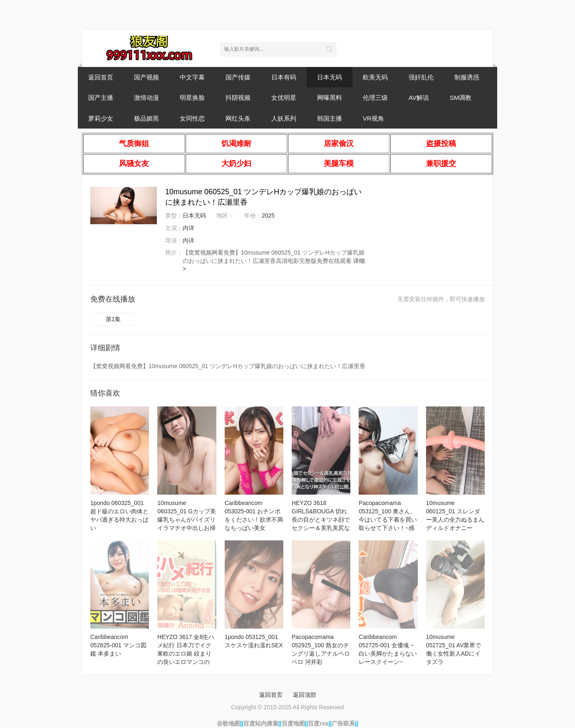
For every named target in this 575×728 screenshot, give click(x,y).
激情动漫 (146, 98)
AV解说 (419, 98)
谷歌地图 (228, 723)
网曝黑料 (330, 98)
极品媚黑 (146, 118)
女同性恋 (192, 118)
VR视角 (373, 118)
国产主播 (101, 98)
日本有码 (284, 77)
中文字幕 (192, 77)
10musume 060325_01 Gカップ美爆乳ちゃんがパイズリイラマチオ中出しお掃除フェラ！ (187, 520)
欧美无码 (375, 77)
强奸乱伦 (421, 77)
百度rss (318, 723)
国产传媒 (238, 77)
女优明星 (284, 98)
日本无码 (330, 77)
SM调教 (461, 98)
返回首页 (101, 77)
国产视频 (146, 77)
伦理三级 (375, 98)
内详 (188, 228)
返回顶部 (305, 695)
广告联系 (343, 723)
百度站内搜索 (261, 723)
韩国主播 (330, 118)
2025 (268, 215)
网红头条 (238, 118)
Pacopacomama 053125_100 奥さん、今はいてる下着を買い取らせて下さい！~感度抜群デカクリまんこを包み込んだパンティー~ (388, 528)
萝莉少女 (101, 118)
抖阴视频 (238, 98)
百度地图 (293, 723)
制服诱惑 (467, 77)
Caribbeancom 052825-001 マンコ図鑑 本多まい (118, 645)
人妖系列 (284, 118)
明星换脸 (192, 98)
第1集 (113, 319)
